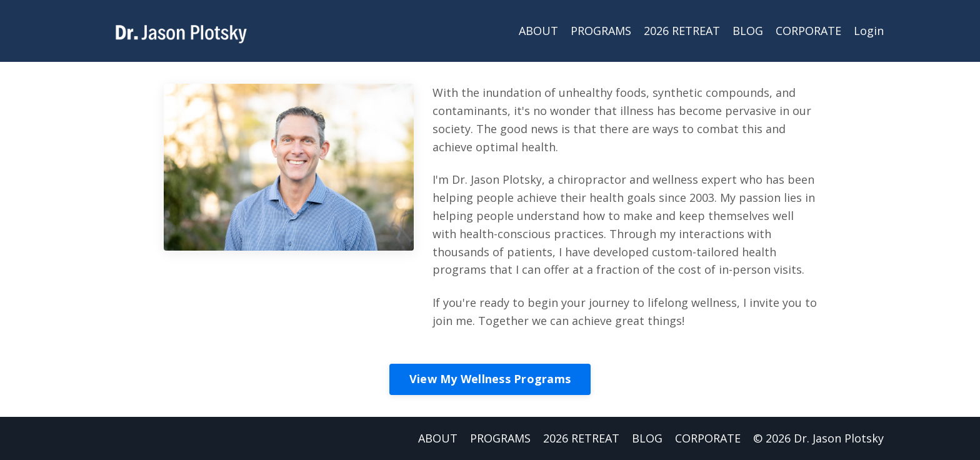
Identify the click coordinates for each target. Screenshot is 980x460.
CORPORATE (808, 31)
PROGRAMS (601, 31)
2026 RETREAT (682, 31)
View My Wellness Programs (490, 379)
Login (869, 31)
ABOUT (538, 31)
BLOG (748, 31)
